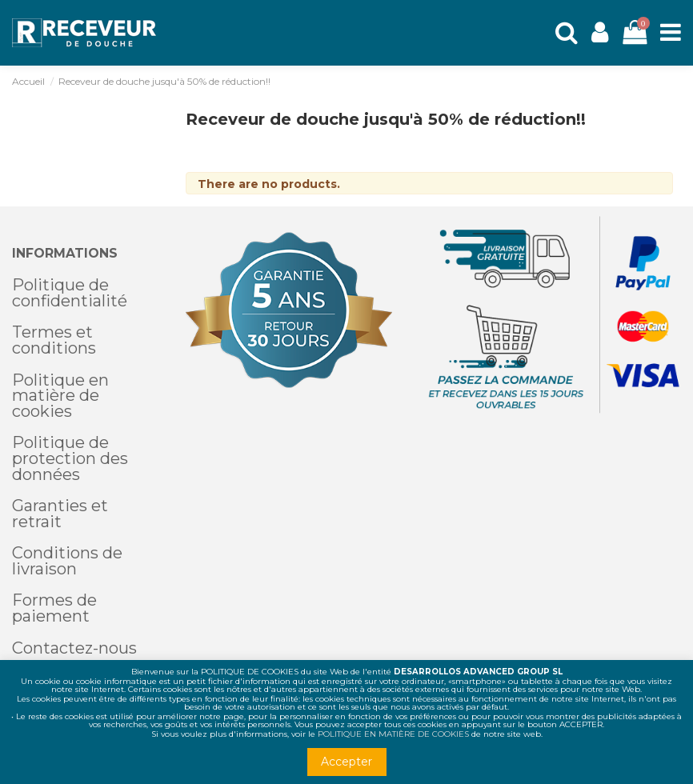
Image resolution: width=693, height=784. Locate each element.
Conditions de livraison (67, 561)
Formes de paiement (54, 608)
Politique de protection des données (70, 458)
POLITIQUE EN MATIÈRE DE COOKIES (393, 734)
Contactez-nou (70, 648)
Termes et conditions (54, 340)
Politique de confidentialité (70, 293)
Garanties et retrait (60, 514)
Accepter (346, 762)
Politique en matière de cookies (60, 396)
